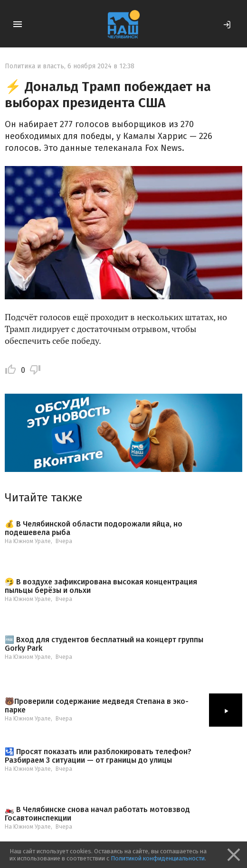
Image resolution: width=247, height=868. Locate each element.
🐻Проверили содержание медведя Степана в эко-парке (97, 706)
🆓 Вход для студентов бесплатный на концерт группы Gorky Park (104, 644)
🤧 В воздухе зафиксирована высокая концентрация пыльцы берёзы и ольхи (101, 586)
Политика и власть (34, 66)
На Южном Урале (28, 541)
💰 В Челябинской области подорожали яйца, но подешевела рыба (94, 528)
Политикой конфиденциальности (158, 858)
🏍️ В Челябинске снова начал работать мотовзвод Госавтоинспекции (97, 814)
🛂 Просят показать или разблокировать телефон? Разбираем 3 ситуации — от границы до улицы (98, 756)
